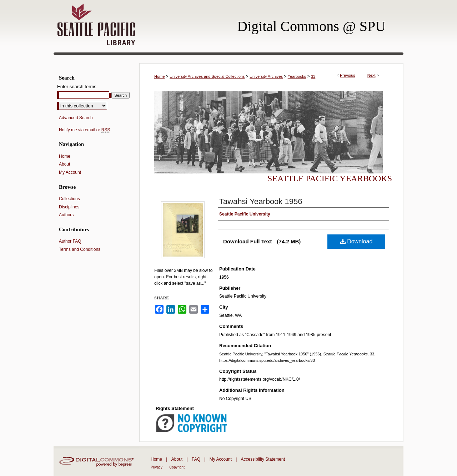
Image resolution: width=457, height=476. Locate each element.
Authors (66, 215)
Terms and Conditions (80, 249)
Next (371, 75)
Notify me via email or (84, 130)
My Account (70, 172)
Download (356, 241)
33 (313, 76)
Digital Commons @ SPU (311, 26)
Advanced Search (76, 118)
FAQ (196, 459)
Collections (69, 199)
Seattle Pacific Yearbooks (330, 178)
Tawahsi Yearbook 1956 (261, 201)
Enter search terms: (77, 87)
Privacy (157, 467)
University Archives (266, 76)
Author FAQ (70, 241)
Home (159, 76)
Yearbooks (297, 76)
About (64, 164)
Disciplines (69, 207)
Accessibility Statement (263, 459)
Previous (348, 75)
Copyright (177, 467)
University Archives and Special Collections (207, 76)
